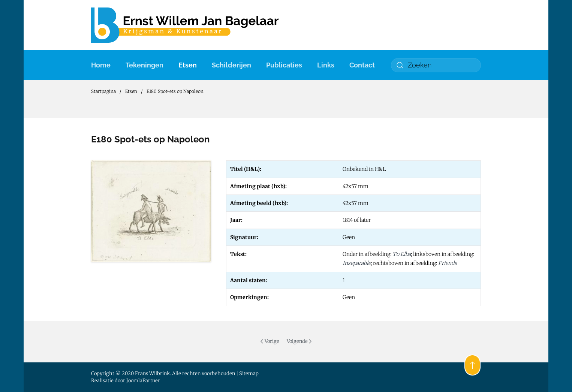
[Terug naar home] (185, 25)
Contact (362, 65)
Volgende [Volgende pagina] (299, 341)
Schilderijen (231, 65)
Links (326, 65)
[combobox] (436, 65)
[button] (472, 365)
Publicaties (284, 65)
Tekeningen (144, 65)
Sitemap (249, 373)
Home (101, 65)
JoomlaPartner (143, 381)
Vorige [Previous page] (270, 341)
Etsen (188, 65)
